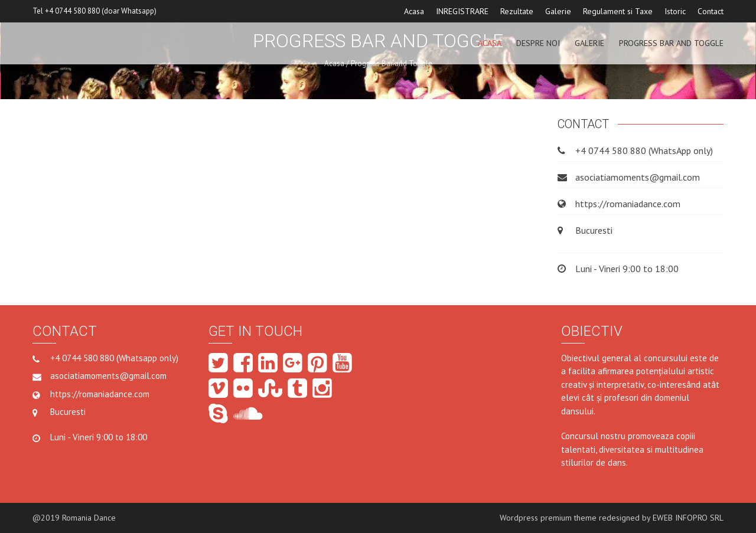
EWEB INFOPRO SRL (688, 518)
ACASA (490, 43)
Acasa (414, 11)
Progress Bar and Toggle (671, 43)
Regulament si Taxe (618, 11)
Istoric (675, 11)
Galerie (558, 11)
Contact (711, 11)
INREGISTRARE (462, 11)
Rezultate (517, 11)
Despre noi (538, 43)
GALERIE (589, 43)
